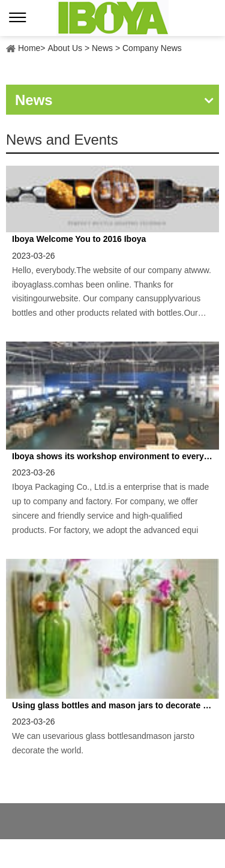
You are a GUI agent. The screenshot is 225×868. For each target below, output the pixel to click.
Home (29, 48)
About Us (65, 48)
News (102, 48)
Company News (152, 48)
